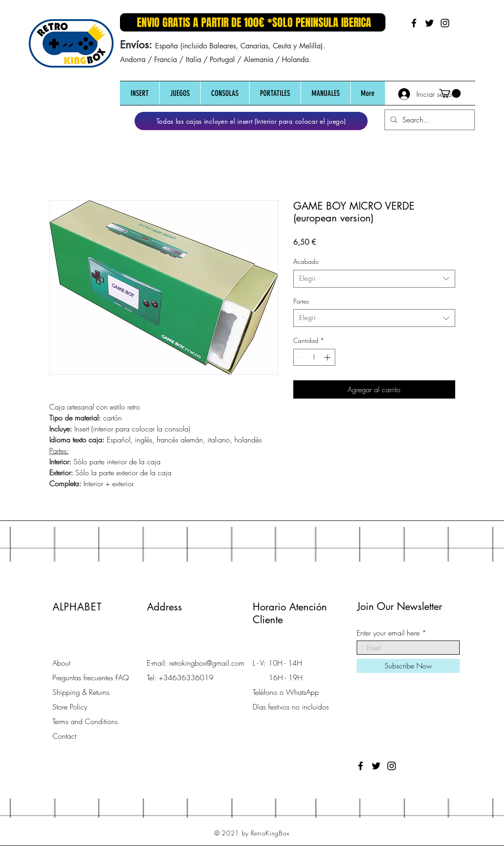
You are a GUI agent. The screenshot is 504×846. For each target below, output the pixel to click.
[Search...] (429, 120)
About (61, 663)
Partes (301, 301)
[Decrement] (300, 357)
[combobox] (374, 279)
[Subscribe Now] (408, 666)
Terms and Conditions (85, 721)
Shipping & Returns (81, 692)
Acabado (306, 261)
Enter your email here (388, 633)
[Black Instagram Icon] (445, 23)
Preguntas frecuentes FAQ (91, 678)
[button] (140, 93)
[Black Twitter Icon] (429, 23)
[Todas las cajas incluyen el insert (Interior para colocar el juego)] (251, 121)
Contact (64, 736)
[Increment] (328, 357)
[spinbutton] (314, 357)
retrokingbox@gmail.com (207, 663)
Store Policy (70, 707)
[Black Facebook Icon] (414, 23)
